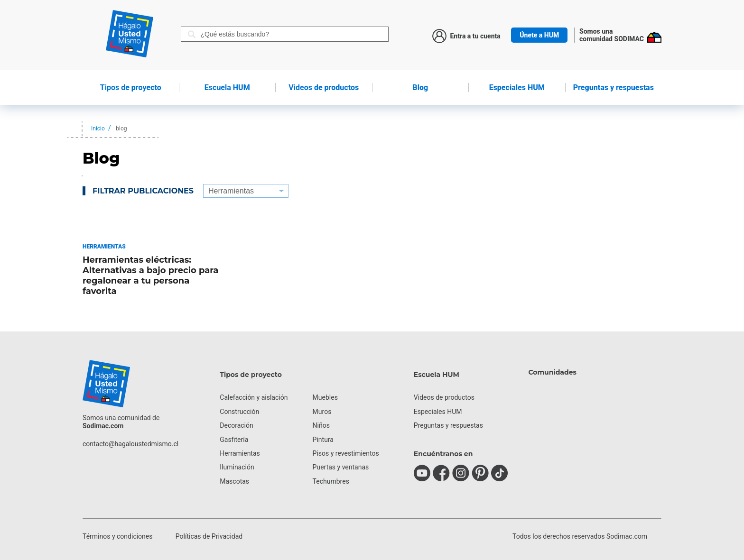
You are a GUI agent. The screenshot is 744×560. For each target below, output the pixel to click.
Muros (322, 412)
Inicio (98, 129)
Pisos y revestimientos (346, 453)
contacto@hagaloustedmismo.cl (130, 444)
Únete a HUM (539, 35)
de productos (324, 87)
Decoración (236, 425)
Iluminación (237, 467)
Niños (321, 425)
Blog (420, 87)
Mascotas (234, 481)
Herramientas (240, 453)
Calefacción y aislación (254, 397)
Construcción (239, 412)
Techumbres (331, 481)
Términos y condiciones (117, 536)
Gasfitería (234, 440)
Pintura (323, 440)
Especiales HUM (517, 87)
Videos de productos (444, 397)
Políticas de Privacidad (209, 536)
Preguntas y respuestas (614, 87)
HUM (227, 87)
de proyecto (131, 87)
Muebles (325, 397)
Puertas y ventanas (341, 467)
